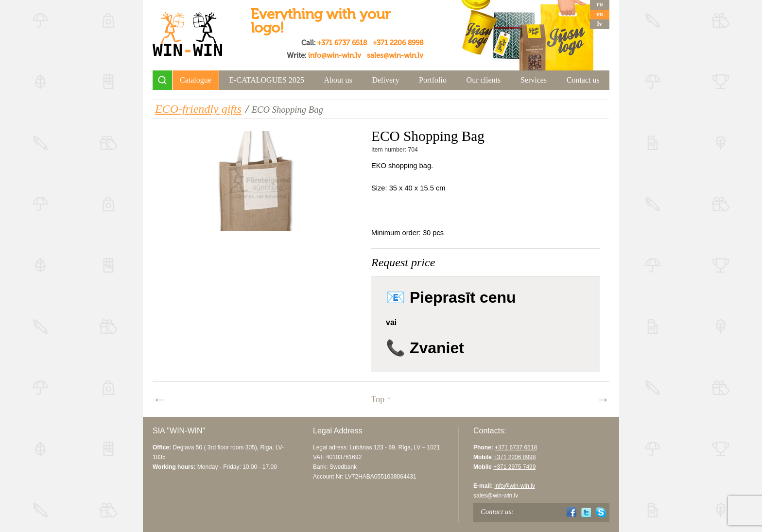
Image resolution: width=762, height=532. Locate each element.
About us (338, 80)
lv (600, 24)
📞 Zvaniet (425, 348)
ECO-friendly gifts (198, 109)
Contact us (583, 80)
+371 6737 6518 (342, 43)
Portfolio (433, 80)
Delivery (385, 80)
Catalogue (196, 80)
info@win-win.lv (335, 55)
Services (534, 80)
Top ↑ (381, 399)
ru (599, 4)
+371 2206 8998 (398, 43)
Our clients (484, 80)
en (599, 14)
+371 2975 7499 (514, 467)
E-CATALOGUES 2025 (267, 80)
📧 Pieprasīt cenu (451, 297)
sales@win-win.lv (395, 55)
